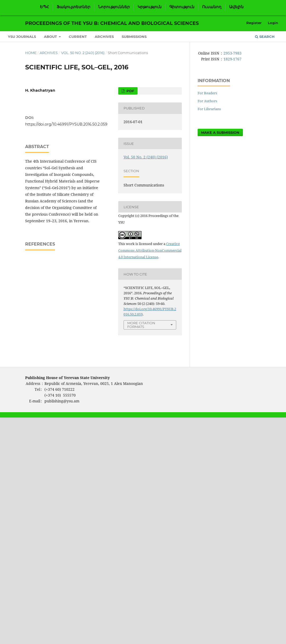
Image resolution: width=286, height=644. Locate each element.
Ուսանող (212, 7)
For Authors (207, 101)
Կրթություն (150, 7)
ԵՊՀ (44, 7)
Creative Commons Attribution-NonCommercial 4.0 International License (150, 250)
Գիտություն (182, 7)
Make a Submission (220, 132)
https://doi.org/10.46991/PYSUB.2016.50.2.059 (66, 124)
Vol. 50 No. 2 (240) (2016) (83, 53)
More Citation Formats (141, 325)
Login (273, 23)
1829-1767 (233, 59)
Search (265, 37)
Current (78, 37)
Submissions (134, 37)
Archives (104, 37)
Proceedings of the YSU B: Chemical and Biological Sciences (112, 23)
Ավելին (236, 7)
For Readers (207, 93)
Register (254, 23)
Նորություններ (114, 7)
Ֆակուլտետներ (74, 7)
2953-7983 (233, 53)
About (51, 37)
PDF (130, 91)
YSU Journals (22, 37)
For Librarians (209, 109)
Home (31, 53)
